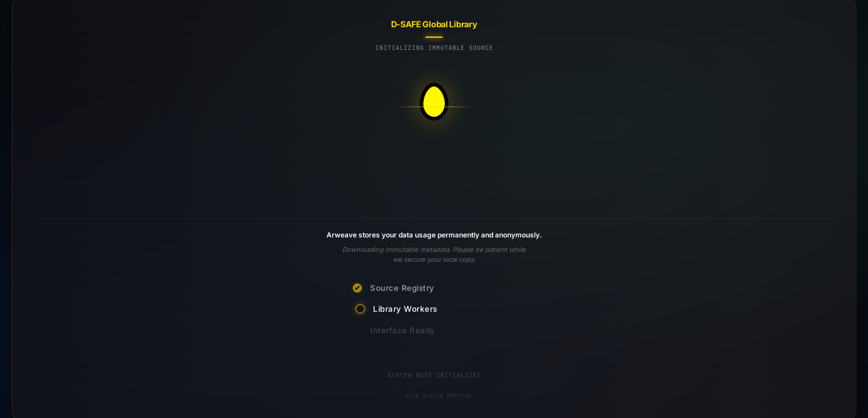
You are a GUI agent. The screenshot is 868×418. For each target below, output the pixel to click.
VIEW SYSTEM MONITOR (434, 396)
